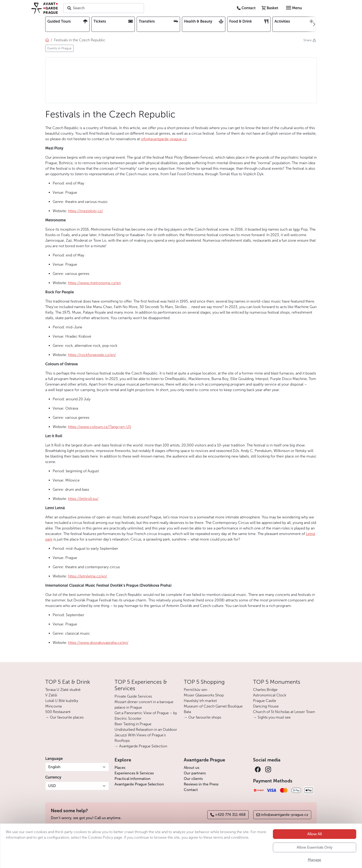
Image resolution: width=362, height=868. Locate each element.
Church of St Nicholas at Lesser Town (284, 712)
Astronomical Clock (270, 695)
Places (120, 768)
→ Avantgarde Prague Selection (141, 746)
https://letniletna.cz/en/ (88, 576)
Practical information (133, 779)
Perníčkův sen (195, 690)
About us (192, 768)
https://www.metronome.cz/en (94, 283)
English (54, 767)
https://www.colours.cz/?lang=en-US (100, 427)
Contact (191, 790)
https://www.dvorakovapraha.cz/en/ (98, 643)
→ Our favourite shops (202, 717)
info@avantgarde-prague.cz (164, 139)
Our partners (195, 773)
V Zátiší (51, 695)
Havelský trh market (200, 701)
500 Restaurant (58, 712)
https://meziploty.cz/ (86, 211)
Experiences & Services (134, 773)
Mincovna (53, 706)
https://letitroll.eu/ (83, 499)
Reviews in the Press (201, 784)
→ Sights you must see (272, 717)
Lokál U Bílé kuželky (62, 701)
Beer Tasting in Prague (133, 724)
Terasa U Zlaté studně (63, 690)
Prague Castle (265, 701)
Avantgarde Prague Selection (139, 784)
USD (52, 786)
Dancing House (266, 706)
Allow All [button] (315, 847)
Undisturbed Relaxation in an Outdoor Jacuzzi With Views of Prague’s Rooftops (146, 735)
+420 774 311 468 (228, 815)
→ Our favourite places (64, 717)
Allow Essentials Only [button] (315, 860)
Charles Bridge (265, 690)
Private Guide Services (133, 696)
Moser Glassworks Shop (204, 695)
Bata (187, 712)
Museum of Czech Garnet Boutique (213, 706)
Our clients (193, 779)
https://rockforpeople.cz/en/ (92, 355)
